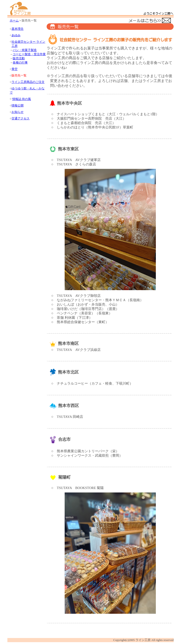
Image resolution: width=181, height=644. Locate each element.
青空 (15, 69)
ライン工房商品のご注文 (28, 82)
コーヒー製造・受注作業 (29, 54)
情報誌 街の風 (22, 99)
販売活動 (19, 58)
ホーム (14, 20)
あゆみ (16, 35)
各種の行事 (20, 62)
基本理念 (18, 29)
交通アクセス (21, 118)
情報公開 (18, 105)
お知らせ (18, 112)
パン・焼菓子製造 (25, 50)
